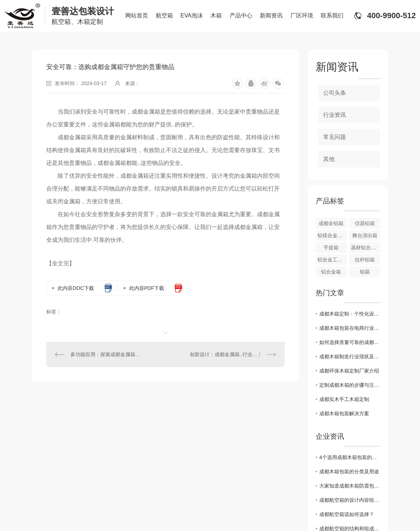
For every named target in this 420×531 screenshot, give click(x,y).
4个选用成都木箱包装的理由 (350, 457)
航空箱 (164, 15)
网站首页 (137, 15)
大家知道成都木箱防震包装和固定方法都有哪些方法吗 (350, 486)
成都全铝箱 (331, 223)
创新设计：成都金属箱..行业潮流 (226, 354)
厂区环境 (302, 15)
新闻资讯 (271, 15)
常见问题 (335, 137)
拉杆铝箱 (365, 260)
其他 (329, 159)
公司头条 (335, 93)
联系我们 (332, 15)
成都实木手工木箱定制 (344, 399)
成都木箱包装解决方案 (344, 413)
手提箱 (331, 248)
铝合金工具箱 (332, 260)
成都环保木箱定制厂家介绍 (349, 371)
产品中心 (241, 15)
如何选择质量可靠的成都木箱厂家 (350, 342)
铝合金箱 (331, 272)
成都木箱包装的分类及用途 (349, 472)
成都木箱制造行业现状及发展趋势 (350, 356)
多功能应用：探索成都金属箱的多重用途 (106, 354)
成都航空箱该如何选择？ (347, 514)
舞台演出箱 (365, 235)
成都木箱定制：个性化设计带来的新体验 (350, 314)
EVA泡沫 (192, 15)
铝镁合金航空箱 (332, 235)
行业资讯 (335, 115)
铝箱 (365, 272)
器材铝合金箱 (366, 248)
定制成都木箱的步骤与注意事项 (350, 385)
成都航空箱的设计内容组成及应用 (350, 500)
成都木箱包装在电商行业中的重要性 (350, 328)
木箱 (216, 15)
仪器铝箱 (365, 223)
